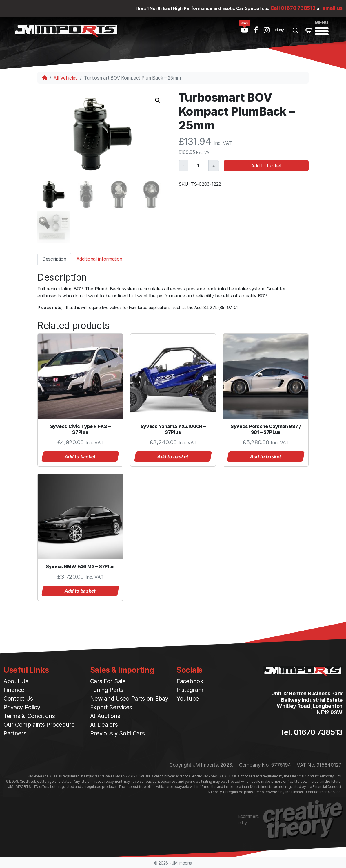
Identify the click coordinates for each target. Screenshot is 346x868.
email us (332, 8)
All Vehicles (65, 78)
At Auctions (105, 715)
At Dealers (104, 724)
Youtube (188, 698)
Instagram (190, 689)
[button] (158, 100)
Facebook (190, 681)
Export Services (111, 707)
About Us (16, 681)
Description (54, 258)
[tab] (54, 258)
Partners (15, 733)
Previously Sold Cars (118, 733)
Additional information (99, 258)
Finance (14, 689)
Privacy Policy (22, 707)
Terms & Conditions (29, 715)
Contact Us (18, 698)
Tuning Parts (107, 689)
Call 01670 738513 (293, 8)
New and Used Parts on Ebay (129, 698)
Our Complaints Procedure (39, 724)
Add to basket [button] (80, 456)
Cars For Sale (108, 681)
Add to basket (266, 166)
